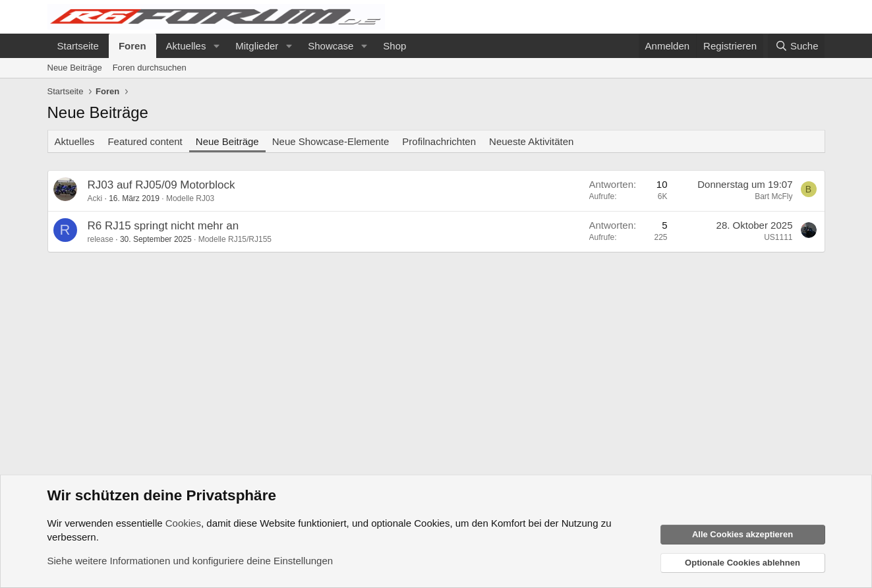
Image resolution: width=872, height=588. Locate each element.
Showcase (331, 46)
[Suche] (796, 46)
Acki (95, 198)
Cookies (183, 523)
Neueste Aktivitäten (531, 141)
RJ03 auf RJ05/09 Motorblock (161, 185)
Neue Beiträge (75, 68)
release (101, 239)
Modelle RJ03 (190, 198)
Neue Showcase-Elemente (331, 141)
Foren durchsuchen (150, 68)
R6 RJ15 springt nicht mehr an (163, 226)
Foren (132, 46)
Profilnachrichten (439, 141)
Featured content (145, 141)
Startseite (78, 46)
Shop (394, 46)
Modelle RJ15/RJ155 (235, 239)
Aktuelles (186, 46)
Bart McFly (773, 196)
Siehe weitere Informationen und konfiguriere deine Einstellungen (190, 561)
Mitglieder (257, 46)
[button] (216, 46)
